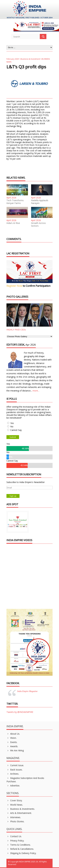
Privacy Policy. (15, 841)
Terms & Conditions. (19, 845)
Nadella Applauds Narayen (40, 202)
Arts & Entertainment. (19, 813)
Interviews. (14, 817)
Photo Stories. (15, 821)
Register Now (14, 286)
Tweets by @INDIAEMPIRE (20, 712)
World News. (15, 805)
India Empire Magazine (27, 691)
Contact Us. (14, 836)
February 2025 (13, 59)
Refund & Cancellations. (20, 849)
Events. (12, 742)
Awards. (12, 746)
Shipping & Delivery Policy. (21, 853)
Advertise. (13, 786)
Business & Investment (30, 59)
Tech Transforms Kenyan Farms (15, 202)
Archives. (13, 774)
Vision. (11, 738)
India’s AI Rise (13, 223)
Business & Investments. (21, 809)
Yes (12, 423)
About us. (13, 734)
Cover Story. (14, 800)
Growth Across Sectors (38, 224)
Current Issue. (15, 765)
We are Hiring (15, 750)
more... (36, 391)
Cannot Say (16, 430)
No (12, 426)
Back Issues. (14, 770)
